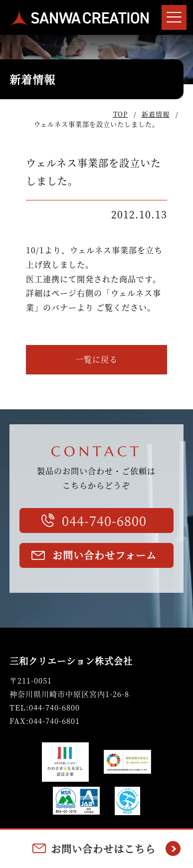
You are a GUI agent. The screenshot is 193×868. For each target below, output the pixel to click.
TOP (120, 114)
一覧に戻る (96, 359)
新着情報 (156, 114)
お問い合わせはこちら (103, 849)
